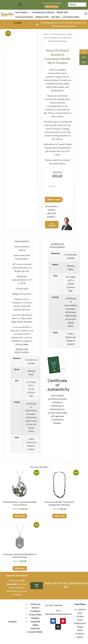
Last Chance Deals (58, 34)
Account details (35, 632)
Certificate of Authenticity (58, 385)
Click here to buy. (52, 7)
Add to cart (54, 200)
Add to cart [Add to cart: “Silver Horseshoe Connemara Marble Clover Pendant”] (20, 516)
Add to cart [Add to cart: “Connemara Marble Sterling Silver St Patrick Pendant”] (20, 568)
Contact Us (35, 604)
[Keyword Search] (77, 5)
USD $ (83, 52)
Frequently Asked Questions (35, 625)
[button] (20, 4)
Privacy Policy (35, 615)
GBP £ (83, 63)
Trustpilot (18, 23)
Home (46, 34)
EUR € (83, 57)
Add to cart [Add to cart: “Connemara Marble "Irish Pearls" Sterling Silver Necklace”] (59, 516)
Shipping (35, 618)
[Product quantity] (49, 193)
